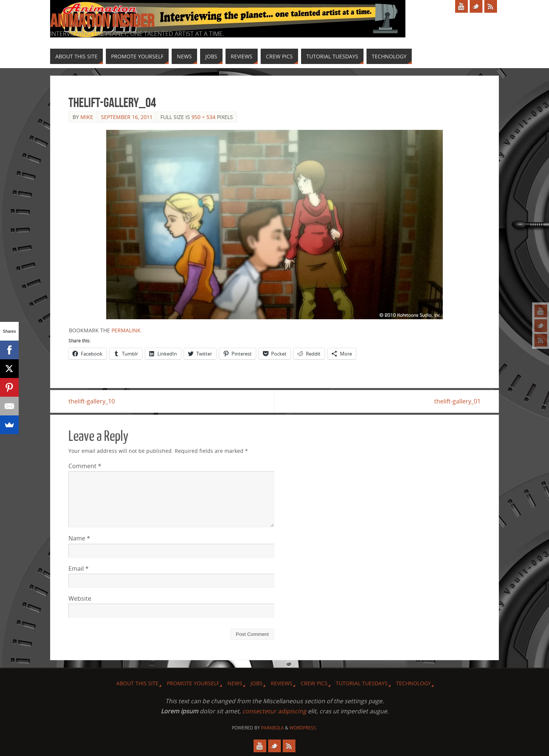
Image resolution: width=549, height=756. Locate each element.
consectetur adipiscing (274, 711)
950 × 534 (203, 117)
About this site (137, 683)
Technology (413, 683)
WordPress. (303, 728)
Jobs (257, 683)
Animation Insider (102, 21)
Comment (85, 466)
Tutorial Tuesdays (362, 683)
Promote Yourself (193, 683)
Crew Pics (314, 683)
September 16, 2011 (127, 117)
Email (79, 568)
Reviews (282, 683)
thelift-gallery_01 (457, 401)
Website (80, 598)
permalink (126, 330)
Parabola (272, 728)
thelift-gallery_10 (92, 401)
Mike (87, 117)
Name (79, 538)
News (235, 683)
